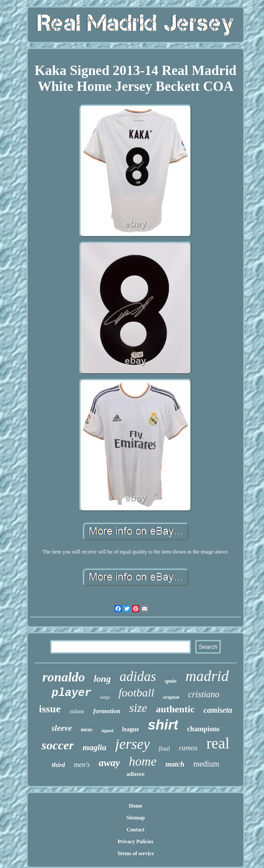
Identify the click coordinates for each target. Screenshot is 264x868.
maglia (94, 747)
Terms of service (136, 853)
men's (82, 765)
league (130, 729)
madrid (207, 676)
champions (203, 729)
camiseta (218, 710)
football (136, 693)
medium (206, 764)
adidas (138, 676)
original (171, 697)
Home (136, 806)
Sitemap (136, 818)
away (110, 763)
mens (87, 730)
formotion (107, 711)
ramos (188, 748)
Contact (136, 830)
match (175, 764)
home (143, 761)
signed (107, 731)
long (102, 679)
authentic (175, 709)
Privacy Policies (136, 842)
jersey (132, 744)
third (58, 765)
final (164, 749)
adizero (136, 774)
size (138, 708)
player (71, 693)
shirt (163, 725)
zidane (77, 711)
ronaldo (64, 677)
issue (50, 709)
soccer (58, 745)
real (218, 743)
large (105, 697)
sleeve (62, 728)
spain (171, 681)
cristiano (204, 694)
